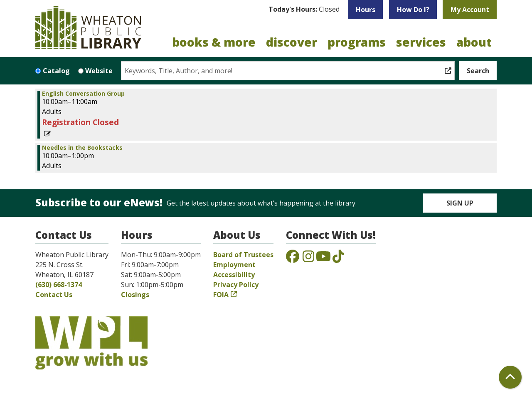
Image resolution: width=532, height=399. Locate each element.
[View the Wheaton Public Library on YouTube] (323, 259)
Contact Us (54, 295)
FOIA (221, 295)
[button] (304, 10)
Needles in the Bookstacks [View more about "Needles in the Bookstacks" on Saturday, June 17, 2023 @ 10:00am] (82, 148)
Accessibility (234, 275)
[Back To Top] (510, 377)
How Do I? (413, 10)
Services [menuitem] (421, 42)
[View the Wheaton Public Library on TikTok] (338, 259)
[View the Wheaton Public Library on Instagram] (308, 259)
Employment (234, 265)
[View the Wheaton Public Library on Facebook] (293, 259)
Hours (366, 10)
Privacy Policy (236, 285)
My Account (470, 10)
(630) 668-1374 (59, 285)
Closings (135, 295)
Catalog (56, 71)
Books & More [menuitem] (214, 42)
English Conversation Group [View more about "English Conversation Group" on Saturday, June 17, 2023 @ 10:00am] (83, 94)
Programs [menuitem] (357, 42)
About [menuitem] (474, 42)
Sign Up (460, 203)
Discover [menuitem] (292, 42)
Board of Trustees (243, 255)
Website (99, 71)
